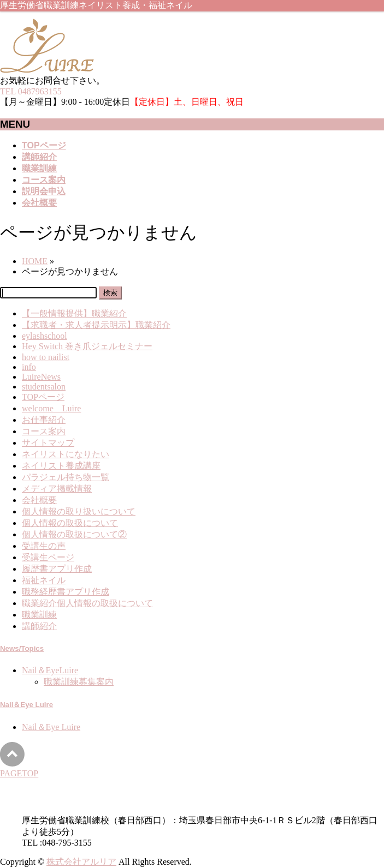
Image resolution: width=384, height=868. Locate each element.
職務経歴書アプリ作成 (66, 592)
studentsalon (44, 387)
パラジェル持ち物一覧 (66, 477)
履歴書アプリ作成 (57, 569)
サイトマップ (48, 443)
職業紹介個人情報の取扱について (87, 603)
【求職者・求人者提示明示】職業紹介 (96, 325)
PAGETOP (19, 773)
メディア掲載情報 (57, 489)
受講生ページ (48, 557)
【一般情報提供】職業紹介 (74, 313)
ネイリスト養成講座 (61, 466)
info (29, 367)
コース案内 (44, 431)
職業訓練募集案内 (79, 682)
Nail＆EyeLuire (50, 670)
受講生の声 (44, 546)
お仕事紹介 (44, 420)
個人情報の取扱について (70, 523)
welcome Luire (51, 408)
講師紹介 (39, 626)
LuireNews (41, 377)
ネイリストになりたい (66, 454)
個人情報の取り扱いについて (79, 511)
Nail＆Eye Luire (26, 705)
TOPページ (43, 397)
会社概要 (39, 500)
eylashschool (45, 336)
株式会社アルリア (81, 862)
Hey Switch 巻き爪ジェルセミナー (87, 346)
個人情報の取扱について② (74, 534)
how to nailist (46, 357)
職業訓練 (39, 615)
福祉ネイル (44, 580)
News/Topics (22, 648)
